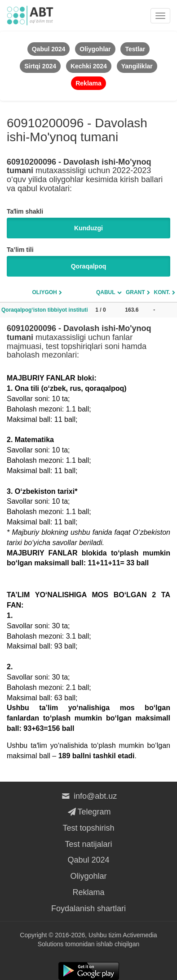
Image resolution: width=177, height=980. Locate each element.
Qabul (106, 292)
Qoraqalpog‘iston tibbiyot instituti (45, 310)
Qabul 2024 (88, 860)
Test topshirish (88, 828)
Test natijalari (88, 844)
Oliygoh (44, 292)
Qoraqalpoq (89, 266)
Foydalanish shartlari (88, 908)
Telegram (88, 812)
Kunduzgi (88, 228)
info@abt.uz (89, 796)
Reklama (88, 892)
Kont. (162, 292)
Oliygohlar (88, 876)
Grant (135, 292)
